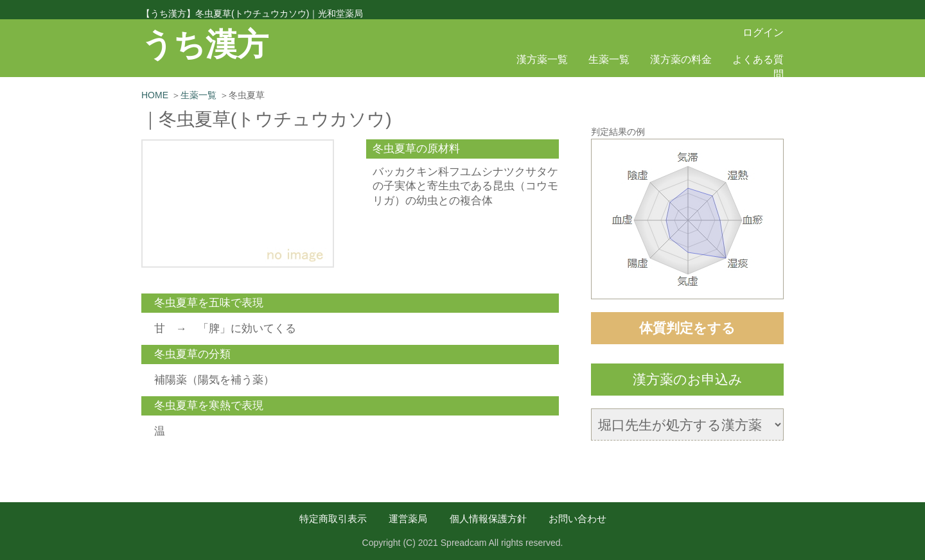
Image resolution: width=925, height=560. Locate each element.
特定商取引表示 (333, 519)
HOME (155, 95)
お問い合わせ (577, 519)
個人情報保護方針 (488, 519)
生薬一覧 (609, 59)
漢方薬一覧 (542, 59)
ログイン (763, 32)
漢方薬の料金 (681, 59)
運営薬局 (408, 519)
